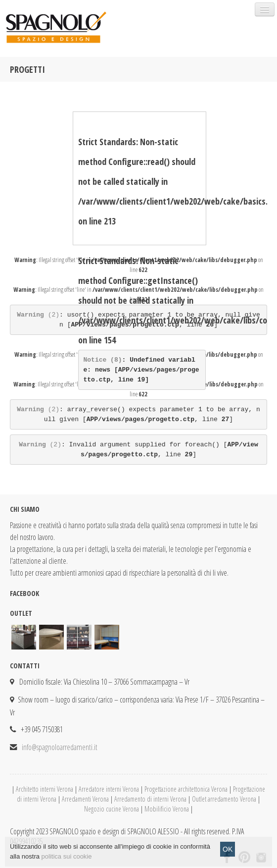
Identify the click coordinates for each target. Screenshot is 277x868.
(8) (103, 360)
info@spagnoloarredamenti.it (60, 747)
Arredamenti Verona (85, 799)
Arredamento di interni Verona (150, 799)
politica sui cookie (67, 862)
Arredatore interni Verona (109, 789)
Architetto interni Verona (45, 789)
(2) (38, 315)
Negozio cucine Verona (112, 809)
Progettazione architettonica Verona (186, 789)
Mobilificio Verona (167, 809)
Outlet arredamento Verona (224, 799)
